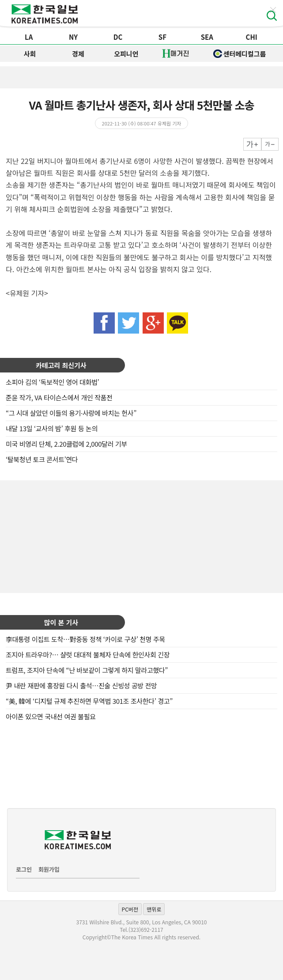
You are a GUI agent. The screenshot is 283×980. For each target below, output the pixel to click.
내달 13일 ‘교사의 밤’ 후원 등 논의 (52, 428)
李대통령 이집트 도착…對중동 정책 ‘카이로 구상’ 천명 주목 (85, 639)
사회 (30, 54)
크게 (252, 144)
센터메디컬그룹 (240, 54)
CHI (252, 37)
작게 (270, 144)
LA (29, 37)
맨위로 (154, 909)
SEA (207, 37)
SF (162, 37)
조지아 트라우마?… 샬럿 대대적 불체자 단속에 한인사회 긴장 (88, 655)
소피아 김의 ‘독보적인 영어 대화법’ (52, 382)
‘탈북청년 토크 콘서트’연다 (42, 459)
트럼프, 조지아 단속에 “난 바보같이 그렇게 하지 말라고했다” (87, 670)
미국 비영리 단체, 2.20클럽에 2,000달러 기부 (66, 444)
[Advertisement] (142, 536)
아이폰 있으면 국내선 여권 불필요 (51, 716)
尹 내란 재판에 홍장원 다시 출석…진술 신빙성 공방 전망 (81, 686)
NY (73, 37)
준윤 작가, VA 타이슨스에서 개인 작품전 (59, 397)
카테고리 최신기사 (61, 365)
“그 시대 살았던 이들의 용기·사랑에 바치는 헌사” (71, 413)
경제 (78, 54)
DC (118, 37)
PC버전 (130, 909)
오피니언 (126, 54)
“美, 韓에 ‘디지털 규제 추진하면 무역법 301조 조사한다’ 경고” (89, 701)
